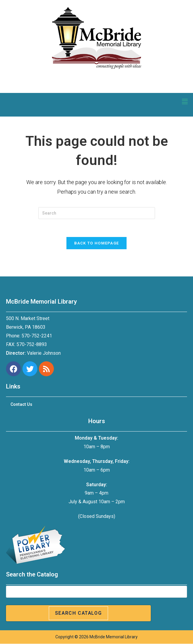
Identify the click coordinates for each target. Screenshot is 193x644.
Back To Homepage (97, 243)
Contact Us (21, 405)
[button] (185, 102)
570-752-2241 (37, 336)
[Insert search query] (97, 213)
